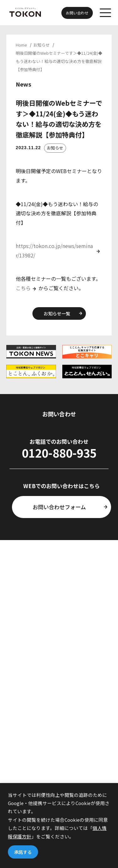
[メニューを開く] (105, 13)
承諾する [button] (23, 852)
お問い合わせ (77, 13)
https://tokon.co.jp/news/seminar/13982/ (54, 251)
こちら (23, 288)
